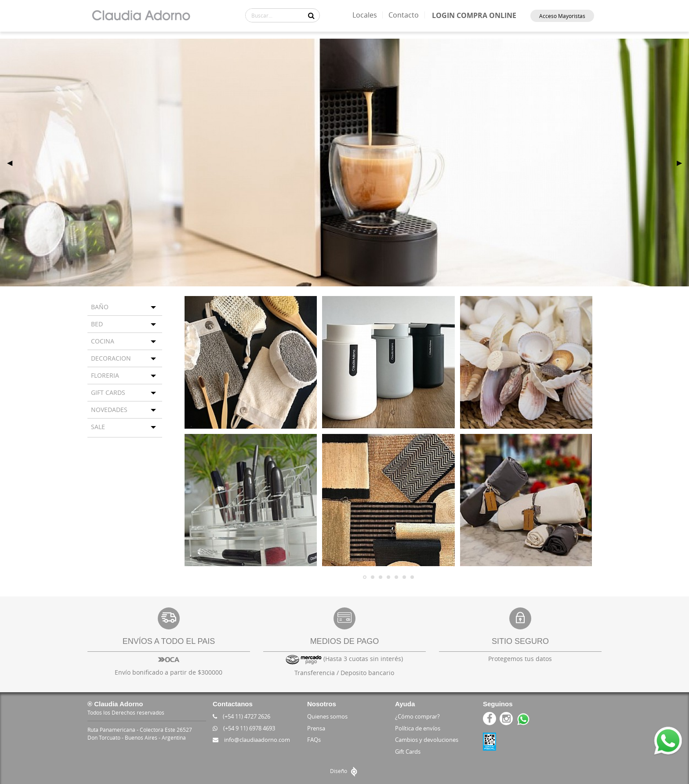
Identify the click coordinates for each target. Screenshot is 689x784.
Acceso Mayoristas (562, 16)
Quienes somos (327, 716)
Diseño (345, 771)
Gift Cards (408, 751)
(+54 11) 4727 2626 (241, 716)
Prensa (316, 728)
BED (97, 324)
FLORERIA (105, 375)
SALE (98, 427)
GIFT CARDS (108, 392)
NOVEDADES (109, 410)
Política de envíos (418, 728)
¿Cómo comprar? (417, 716)
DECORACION (111, 358)
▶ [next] (683, 163)
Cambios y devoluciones (427, 740)
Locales (365, 15)
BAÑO (100, 307)
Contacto (404, 15)
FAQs (314, 740)
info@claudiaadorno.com (251, 740)
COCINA (103, 341)
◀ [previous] (13, 163)
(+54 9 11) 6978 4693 (244, 728)
